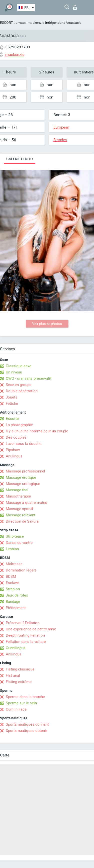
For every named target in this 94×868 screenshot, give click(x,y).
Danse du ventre (19, 543)
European (61, 127)
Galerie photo (20, 159)
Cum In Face (16, 709)
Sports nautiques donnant (27, 724)
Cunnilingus (16, 648)
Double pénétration (22, 391)
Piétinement (16, 608)
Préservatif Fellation (23, 623)
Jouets (12, 397)
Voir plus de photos (47, 324)
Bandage (13, 602)
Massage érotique (21, 477)
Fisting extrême (19, 682)
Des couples (16, 437)
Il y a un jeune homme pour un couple (37, 431)
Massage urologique (23, 484)
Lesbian (12, 549)
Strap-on (13, 589)
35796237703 (18, 47)
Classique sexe (19, 366)
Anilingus (14, 654)
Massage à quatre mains (26, 503)
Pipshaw (13, 450)
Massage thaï (17, 490)
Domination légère (21, 570)
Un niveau (14, 372)
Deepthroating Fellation (25, 635)
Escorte (12, 419)
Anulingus (14, 456)
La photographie (19, 425)
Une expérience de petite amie (31, 629)
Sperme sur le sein (21, 703)
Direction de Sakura (22, 521)
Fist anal (13, 676)
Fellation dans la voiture (26, 642)
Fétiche (12, 404)
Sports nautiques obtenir (26, 731)
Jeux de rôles (17, 595)
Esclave (12, 583)
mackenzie (36, 23)
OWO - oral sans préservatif (29, 378)
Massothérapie (18, 496)
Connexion (75, 7)
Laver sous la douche (24, 444)
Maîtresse (14, 564)
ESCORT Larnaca (13, 23)
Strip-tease (15, 536)
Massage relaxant (21, 515)
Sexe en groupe (19, 385)
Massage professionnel (25, 471)
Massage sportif (19, 509)
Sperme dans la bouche (25, 697)
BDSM (11, 576)
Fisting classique (20, 669)
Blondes (60, 140)
